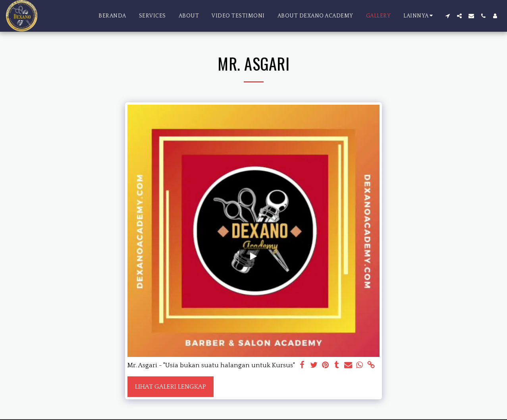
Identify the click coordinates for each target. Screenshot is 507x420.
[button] (447, 16)
